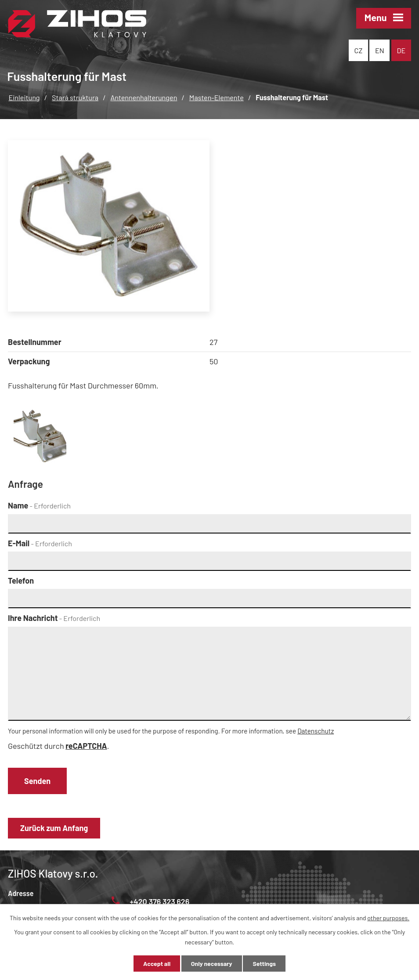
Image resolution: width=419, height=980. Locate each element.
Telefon (21, 581)
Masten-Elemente (217, 97)
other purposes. (388, 918)
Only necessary (212, 964)
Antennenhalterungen (144, 97)
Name (39, 505)
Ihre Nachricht (54, 618)
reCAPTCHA (86, 746)
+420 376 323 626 (150, 901)
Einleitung (24, 97)
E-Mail (40, 543)
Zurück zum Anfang (54, 828)
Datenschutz (316, 731)
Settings (264, 964)
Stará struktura (75, 97)
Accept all (157, 964)
